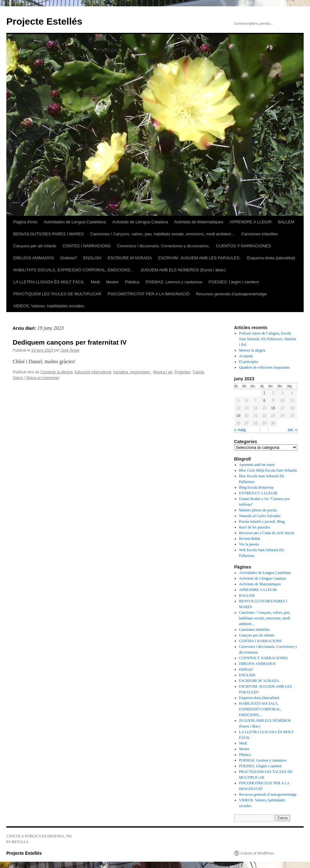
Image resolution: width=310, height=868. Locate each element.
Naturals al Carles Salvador (260, 516)
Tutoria (198, 372)
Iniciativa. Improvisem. (132, 372)
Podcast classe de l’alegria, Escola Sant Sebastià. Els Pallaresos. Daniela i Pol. (268, 339)
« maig (240, 430)
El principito (249, 362)
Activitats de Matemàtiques (198, 222)
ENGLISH (92, 258)
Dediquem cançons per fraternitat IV (70, 342)
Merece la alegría (252, 350)
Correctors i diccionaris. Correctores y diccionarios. (163, 246)
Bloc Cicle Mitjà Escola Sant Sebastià (268, 470)
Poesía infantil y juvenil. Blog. (262, 521)
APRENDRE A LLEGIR (251, 222)
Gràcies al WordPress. (257, 853)
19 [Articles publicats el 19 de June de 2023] (238, 416)
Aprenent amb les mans (257, 465)
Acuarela (246, 356)
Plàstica (132, 282)
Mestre (112, 282)
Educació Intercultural (93, 372)
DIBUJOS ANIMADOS (34, 258)
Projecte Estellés (44, 21)
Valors (18, 378)
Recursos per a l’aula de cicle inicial (267, 533)
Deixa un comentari (43, 378)
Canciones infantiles (259, 234)
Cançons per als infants (35, 246)
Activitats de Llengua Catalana (140, 222)
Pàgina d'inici (25, 222)
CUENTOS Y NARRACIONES (244, 246)
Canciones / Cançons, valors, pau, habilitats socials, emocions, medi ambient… (162, 234)
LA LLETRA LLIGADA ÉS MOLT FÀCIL (49, 282)
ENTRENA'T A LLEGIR (258, 493)
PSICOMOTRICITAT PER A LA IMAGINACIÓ (149, 294)
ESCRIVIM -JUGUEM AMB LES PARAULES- (199, 258)
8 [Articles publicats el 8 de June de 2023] (264, 401)
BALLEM (286, 222)
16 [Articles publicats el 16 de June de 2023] (273, 408)
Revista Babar (250, 539)
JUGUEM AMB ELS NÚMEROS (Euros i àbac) (183, 270)
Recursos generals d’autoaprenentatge (231, 294)
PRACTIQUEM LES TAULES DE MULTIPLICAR (57, 294)
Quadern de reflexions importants (265, 367)
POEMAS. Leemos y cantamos (174, 282)
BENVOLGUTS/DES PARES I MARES (49, 234)
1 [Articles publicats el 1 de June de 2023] (264, 393)
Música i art (163, 372)
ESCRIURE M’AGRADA (130, 258)
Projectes (183, 372)
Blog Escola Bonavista (256, 487)
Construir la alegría (56, 372)
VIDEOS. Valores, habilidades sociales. (49, 306)
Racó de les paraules (255, 527)
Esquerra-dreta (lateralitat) (271, 258)
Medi (95, 282)
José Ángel (70, 350)
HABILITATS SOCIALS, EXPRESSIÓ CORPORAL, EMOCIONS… (74, 270)
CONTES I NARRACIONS (87, 246)
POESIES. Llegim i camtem (234, 282)
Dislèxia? (69, 258)
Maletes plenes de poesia (258, 510)
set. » (292, 430)
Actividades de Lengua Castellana (75, 222)
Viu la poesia (249, 544)
